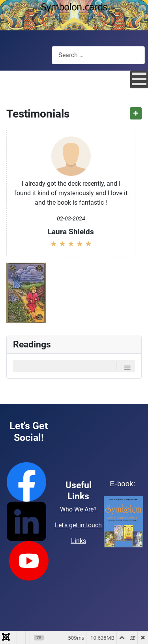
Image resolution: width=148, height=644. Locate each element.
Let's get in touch (78, 525)
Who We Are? (78, 509)
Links (79, 541)
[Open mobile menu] (139, 79)
